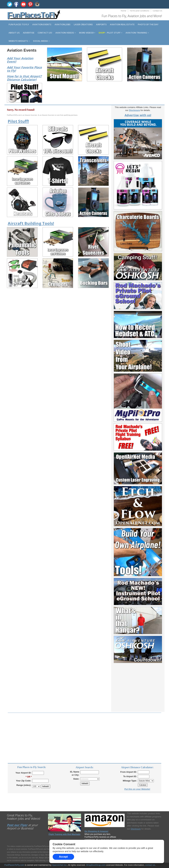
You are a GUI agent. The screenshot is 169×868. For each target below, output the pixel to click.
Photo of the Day (148, 24)
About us (14, 33)
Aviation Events (42, 24)
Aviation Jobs (63, 24)
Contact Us (157, 11)
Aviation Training (137, 33)
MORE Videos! (87, 33)
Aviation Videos (66, 33)
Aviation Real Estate (122, 24)
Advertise (29, 33)
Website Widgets (19, 41)
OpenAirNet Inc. (60, 865)
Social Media (41, 41)
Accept (63, 857)
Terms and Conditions (139, 11)
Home (124, 11)
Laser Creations (83, 24)
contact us (150, 865)
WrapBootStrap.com (96, 865)
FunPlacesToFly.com (14, 865)
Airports (101, 24)
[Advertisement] (138, 691)
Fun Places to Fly (19, 24)
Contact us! (45, 33)
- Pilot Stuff (110, 33)
